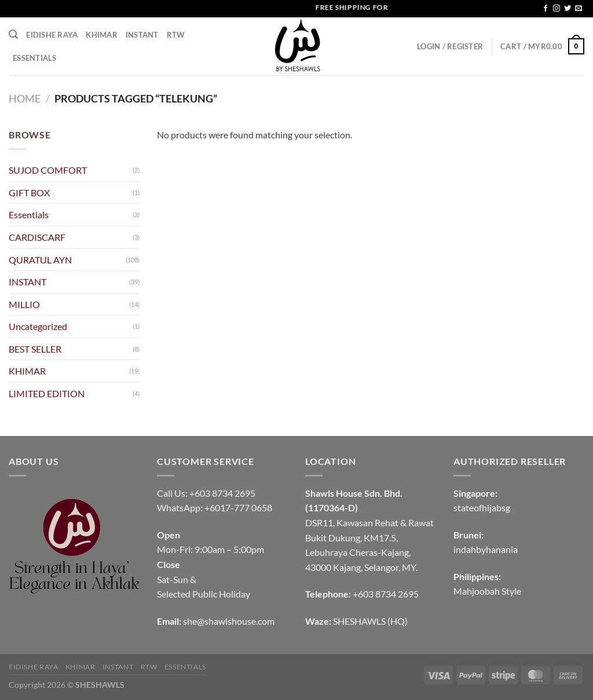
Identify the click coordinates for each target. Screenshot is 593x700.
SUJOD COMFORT (48, 170)
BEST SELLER (35, 349)
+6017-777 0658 (238, 507)
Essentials (35, 58)
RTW (176, 35)
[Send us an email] (579, 9)
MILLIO (24, 304)
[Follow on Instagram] (557, 9)
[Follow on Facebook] (546, 9)
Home (25, 98)
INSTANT (142, 35)
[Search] (13, 34)
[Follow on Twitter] (568, 9)
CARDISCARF (37, 237)
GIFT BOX (29, 193)
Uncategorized (38, 326)
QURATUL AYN (40, 260)
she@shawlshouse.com (229, 621)
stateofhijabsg (482, 507)
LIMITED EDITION (47, 393)
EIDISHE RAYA (52, 35)
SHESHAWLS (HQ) (370, 621)
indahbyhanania (486, 549)
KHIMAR (102, 35)
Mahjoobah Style (487, 591)
